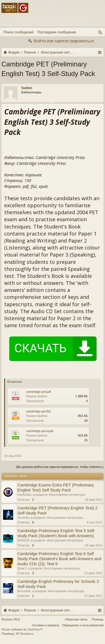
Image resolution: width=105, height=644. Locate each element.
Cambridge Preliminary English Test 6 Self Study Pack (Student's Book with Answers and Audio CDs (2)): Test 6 (59, 559)
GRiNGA (23, 540)
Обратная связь (76, 619)
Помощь (98, 619)
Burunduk (24, 591)
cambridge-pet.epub (40, 431)
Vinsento (23, 518)
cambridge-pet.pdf (39, 392)
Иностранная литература (67, 495)
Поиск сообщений (18, 32)
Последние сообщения (57, 32)
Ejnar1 (22, 568)
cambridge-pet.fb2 (39, 411)
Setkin (27, 88)
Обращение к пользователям (83, 625)
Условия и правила (46, 625)
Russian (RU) (11, 619)
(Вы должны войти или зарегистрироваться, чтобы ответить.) (60, 467)
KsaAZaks (24, 495)
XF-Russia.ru (24, 634)
